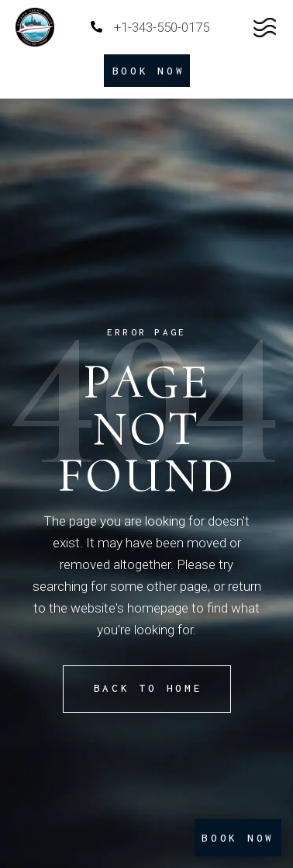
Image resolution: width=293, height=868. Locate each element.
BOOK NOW (238, 838)
